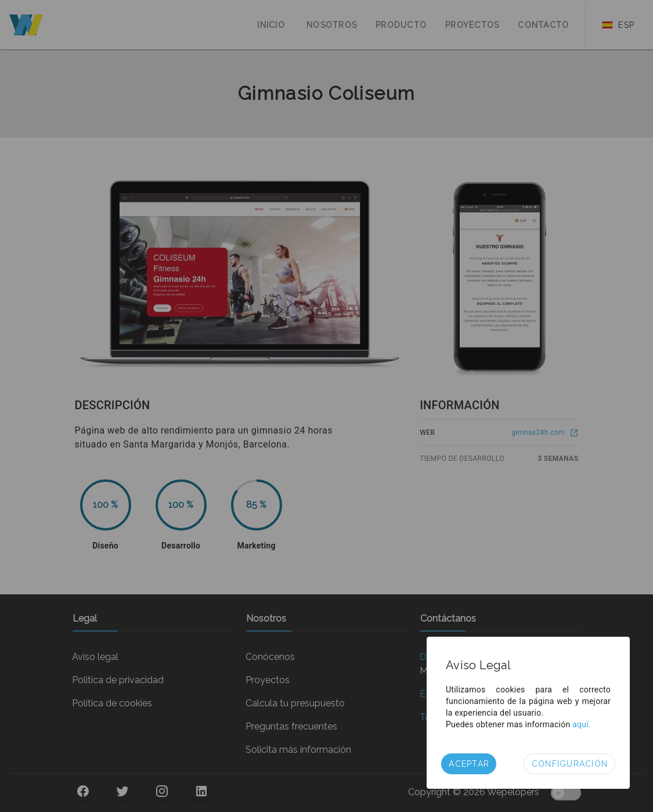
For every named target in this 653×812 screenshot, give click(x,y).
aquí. (582, 724)
